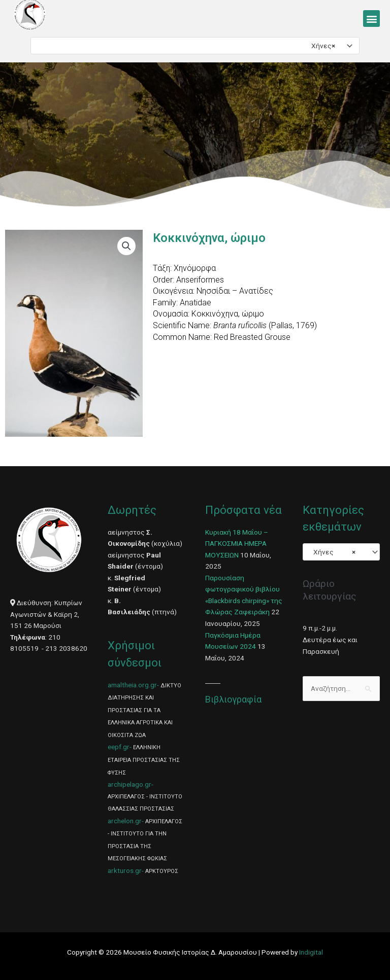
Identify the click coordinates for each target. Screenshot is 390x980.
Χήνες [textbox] (321, 46)
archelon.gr (125, 821)
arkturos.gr (125, 870)
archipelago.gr (129, 784)
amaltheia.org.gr (132, 685)
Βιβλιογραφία (233, 699)
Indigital (311, 952)
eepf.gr (119, 747)
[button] (371, 19)
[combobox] (195, 46)
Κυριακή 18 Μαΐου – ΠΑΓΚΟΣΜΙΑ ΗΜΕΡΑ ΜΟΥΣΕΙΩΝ (237, 544)
